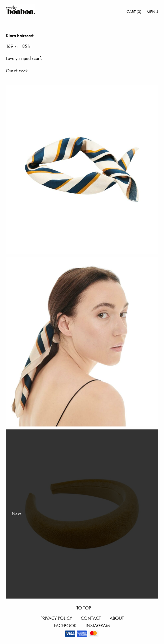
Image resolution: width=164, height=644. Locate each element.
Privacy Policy (56, 618)
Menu (152, 12)
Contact (91, 618)
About (117, 618)
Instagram (98, 626)
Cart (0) (134, 12)
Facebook (65, 626)
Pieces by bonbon (20, 9)
